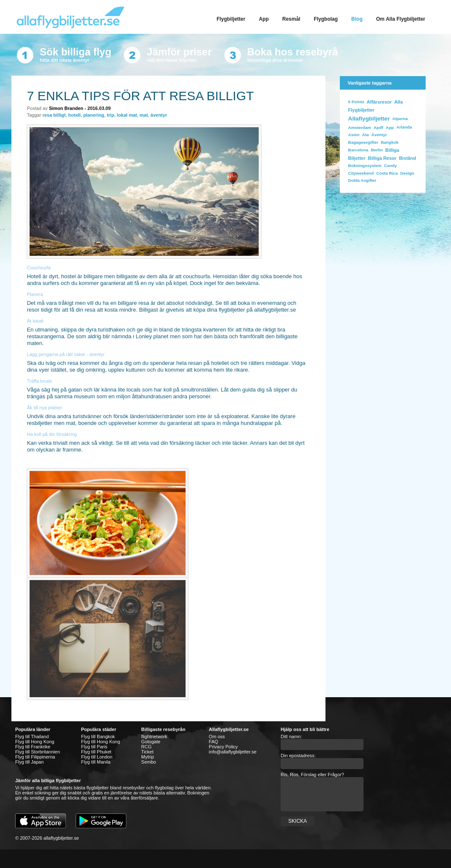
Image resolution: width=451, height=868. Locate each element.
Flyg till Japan (29, 762)
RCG (146, 747)
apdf (378, 127)
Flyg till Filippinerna (35, 757)
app (390, 127)
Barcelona (358, 150)
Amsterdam (360, 127)
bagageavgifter (363, 142)
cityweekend (361, 173)
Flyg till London (97, 757)
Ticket (147, 752)
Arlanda (404, 127)
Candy (391, 166)
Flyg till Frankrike (33, 747)
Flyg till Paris (94, 747)
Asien (354, 135)
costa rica (387, 173)
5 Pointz (356, 102)
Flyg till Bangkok (98, 737)
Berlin (377, 150)
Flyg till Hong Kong (35, 742)
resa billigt (54, 115)
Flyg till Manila (96, 762)
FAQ (213, 742)
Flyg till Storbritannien (38, 752)
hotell (75, 115)
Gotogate (151, 742)
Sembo (149, 762)
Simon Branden (66, 108)
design (407, 173)
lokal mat (127, 115)
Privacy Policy (223, 747)
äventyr (159, 115)
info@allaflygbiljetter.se (233, 752)
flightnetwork (154, 737)
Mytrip (148, 757)
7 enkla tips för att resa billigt (141, 96)
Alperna (400, 119)
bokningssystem (365, 166)
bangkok (390, 142)
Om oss (217, 737)
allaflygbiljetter (369, 119)
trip (111, 115)
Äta (366, 135)
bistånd (407, 158)
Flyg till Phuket (96, 752)
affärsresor (379, 102)
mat (144, 115)
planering (94, 115)
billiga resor (382, 158)
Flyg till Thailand (32, 737)
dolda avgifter (362, 180)
